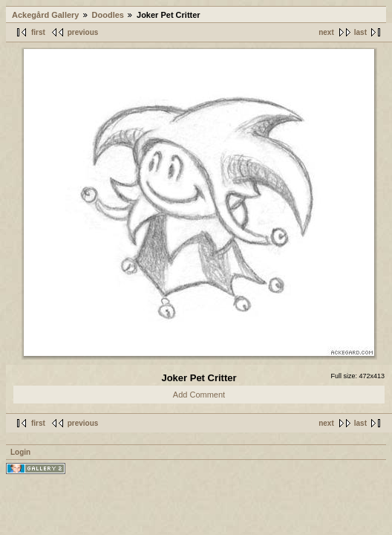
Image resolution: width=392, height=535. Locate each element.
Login (20, 452)
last (360, 32)
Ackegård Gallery (46, 15)
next (326, 32)
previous (83, 32)
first (38, 32)
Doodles (108, 15)
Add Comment (199, 395)
